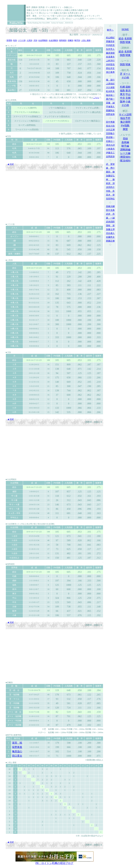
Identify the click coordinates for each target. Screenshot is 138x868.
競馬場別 (63, 40)
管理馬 (9, 40)
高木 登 (110, 195)
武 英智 (110, 164)
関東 (128, 42)
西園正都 (110, 241)
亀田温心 (17, 751)
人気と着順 (86, 40)
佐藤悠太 (110, 237)
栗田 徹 (110, 172)
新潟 (128, 91)
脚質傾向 (125, 157)
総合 (121, 39)
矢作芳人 (110, 49)
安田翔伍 (110, 199)
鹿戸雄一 (110, 99)
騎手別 (77, 40)
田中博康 (110, 122)
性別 (15, 40)
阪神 (122, 102)
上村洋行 (110, 61)
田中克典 (110, 210)
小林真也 (110, 149)
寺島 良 (110, 191)
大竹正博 (110, 130)
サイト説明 (125, 115)
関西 (122, 42)
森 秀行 (110, 168)
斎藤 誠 (110, 103)
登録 (125, 139)
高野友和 (110, 114)
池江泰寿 (110, 72)
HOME (125, 29)
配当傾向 (125, 161)
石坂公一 (110, 141)
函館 (128, 87)
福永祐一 (110, 95)
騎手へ (110, 30)
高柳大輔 (110, 206)
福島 (122, 91)
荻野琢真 (17, 747)
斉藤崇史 (110, 41)
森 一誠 (110, 218)
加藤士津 (110, 229)
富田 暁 (17, 743)
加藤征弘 (110, 176)
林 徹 (110, 179)
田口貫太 (17, 756)
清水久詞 (110, 145)
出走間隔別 (43, 40)
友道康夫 (110, 57)
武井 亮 (110, 214)
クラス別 (22, 40)
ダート (127, 74)
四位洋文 (110, 68)
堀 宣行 (110, 80)
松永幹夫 (110, 91)
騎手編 (125, 146)
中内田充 (110, 45)
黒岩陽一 (110, 137)
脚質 (125, 129)
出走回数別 (53, 40)
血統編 (125, 142)
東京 (122, 94)
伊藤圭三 (110, 153)
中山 (128, 94)
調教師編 (125, 150)
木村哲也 (110, 64)
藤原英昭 (110, 53)
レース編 (125, 153)
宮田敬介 (110, 133)
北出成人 (110, 233)
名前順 (128, 39)
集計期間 (125, 122)
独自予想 (125, 118)
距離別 (71, 40)
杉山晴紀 (110, 38)
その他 (125, 78)
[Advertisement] (54, 197)
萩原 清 (110, 183)
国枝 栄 (110, 226)
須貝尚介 (110, 187)
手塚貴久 (110, 107)
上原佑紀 (110, 84)
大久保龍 (110, 87)
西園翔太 (110, 110)
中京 (122, 98)
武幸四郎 (110, 222)
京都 (128, 98)
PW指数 (125, 126)
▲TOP (10, 164)
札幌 (122, 87)
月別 (35, 40)
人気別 (29, 40)
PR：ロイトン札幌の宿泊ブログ (54, 863)
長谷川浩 (110, 126)
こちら (96, 98)
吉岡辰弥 (110, 156)
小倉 (128, 102)
